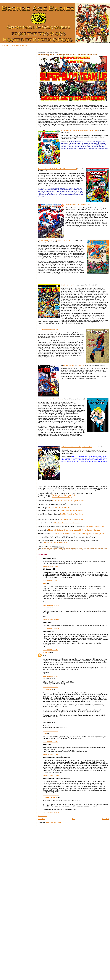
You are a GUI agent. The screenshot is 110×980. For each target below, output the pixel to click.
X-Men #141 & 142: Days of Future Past (67, 523)
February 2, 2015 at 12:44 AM (51, 813)
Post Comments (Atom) (54, 823)
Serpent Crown (93, 549)
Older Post (105, 819)
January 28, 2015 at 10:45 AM (51, 605)
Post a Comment (42, 816)
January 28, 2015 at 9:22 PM (50, 754)
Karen (45, 734)
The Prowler (47, 690)
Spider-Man (101, 549)
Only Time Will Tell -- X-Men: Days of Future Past (77, 447)
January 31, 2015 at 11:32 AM (51, 776)
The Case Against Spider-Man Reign (64, 495)
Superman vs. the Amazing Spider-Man (77, 205)
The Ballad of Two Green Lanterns (59, 508)
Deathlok (55, 549)
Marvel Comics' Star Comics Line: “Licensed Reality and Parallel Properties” (78, 533)
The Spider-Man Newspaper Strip (48, 330)
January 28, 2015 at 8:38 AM (50, 566)
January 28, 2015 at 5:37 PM (50, 720)
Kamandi (68, 549)
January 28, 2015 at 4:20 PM (50, 676)
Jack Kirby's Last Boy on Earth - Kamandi (51, 399)
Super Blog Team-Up (64, 550)
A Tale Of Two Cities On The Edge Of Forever (68, 501)
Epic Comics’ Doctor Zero (95, 526)
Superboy (72, 550)
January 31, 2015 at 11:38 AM (51, 795)
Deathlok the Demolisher (69, 285)
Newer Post (41, 819)
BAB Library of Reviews (20, 46)
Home (74, 819)
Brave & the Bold (69, 365)
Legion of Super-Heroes (76, 549)
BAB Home (6, 46)
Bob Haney (50, 549)
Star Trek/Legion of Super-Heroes (71, 519)
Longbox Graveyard (50, 798)
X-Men (82, 550)
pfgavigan (46, 653)
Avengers (44, 549)
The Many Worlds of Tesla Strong (72, 514)
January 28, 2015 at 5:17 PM (50, 687)
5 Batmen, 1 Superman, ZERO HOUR (56, 543)
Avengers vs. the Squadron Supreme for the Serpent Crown (80, 131)
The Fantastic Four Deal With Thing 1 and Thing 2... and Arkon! (57, 169)
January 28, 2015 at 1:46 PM (50, 650)
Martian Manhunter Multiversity (73, 511)
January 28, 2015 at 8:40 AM (50, 581)
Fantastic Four (62, 549)
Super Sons (81, 365)
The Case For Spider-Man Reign (62, 497)
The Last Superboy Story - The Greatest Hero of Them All (55, 240)
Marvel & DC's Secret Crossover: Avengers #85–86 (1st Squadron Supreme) (74, 530)
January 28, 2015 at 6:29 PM (50, 731)
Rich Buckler (86, 549)
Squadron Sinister (54, 550)
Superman (77, 550)
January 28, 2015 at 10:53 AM (51, 620)
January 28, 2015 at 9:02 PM (50, 742)
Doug (45, 583)
